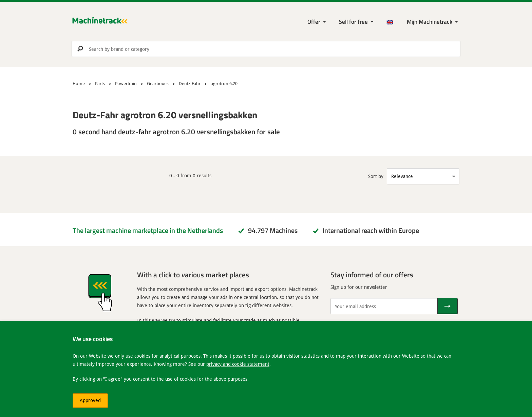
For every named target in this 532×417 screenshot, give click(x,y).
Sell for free (353, 22)
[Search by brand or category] (266, 49)
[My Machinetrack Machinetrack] (433, 22)
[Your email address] (384, 306)
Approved (90, 400)
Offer (314, 22)
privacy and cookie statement (238, 364)
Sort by (376, 176)
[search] (266, 49)
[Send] (448, 306)
